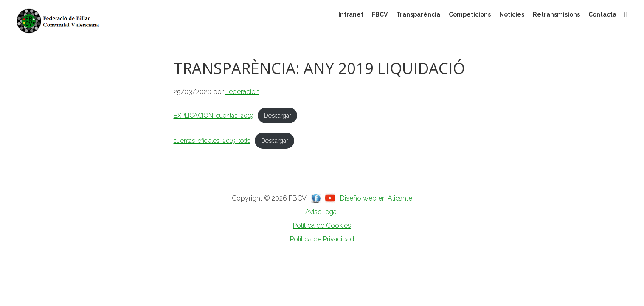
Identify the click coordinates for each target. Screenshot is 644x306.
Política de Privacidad (322, 239)
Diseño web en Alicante (376, 198)
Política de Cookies (322, 225)
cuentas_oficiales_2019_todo (212, 140)
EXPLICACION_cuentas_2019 (214, 115)
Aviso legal (322, 212)
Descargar (278, 115)
